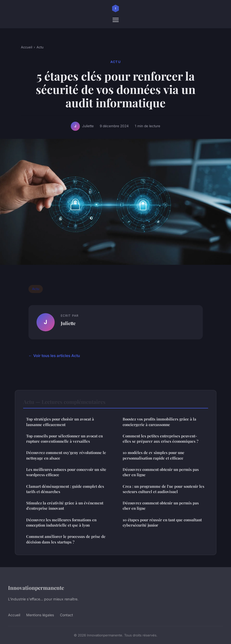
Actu (40, 47)
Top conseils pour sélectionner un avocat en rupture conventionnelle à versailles (64, 439)
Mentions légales (40, 615)
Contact (67, 615)
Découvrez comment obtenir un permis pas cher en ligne (161, 472)
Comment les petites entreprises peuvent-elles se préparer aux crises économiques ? (160, 439)
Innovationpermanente (36, 588)
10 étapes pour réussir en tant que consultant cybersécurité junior (162, 522)
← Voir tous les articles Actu (54, 356)
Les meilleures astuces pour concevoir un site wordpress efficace (66, 472)
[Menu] (116, 20)
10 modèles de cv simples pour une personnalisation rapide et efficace (154, 455)
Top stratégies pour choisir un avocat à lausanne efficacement (60, 422)
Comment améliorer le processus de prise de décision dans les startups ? (66, 539)
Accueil (27, 47)
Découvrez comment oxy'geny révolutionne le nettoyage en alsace (66, 455)
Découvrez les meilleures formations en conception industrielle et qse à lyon (61, 522)
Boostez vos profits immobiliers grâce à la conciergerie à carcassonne (159, 422)
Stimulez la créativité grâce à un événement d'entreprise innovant (65, 506)
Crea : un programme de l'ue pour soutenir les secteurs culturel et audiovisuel (163, 489)
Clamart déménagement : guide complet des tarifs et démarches (65, 489)
